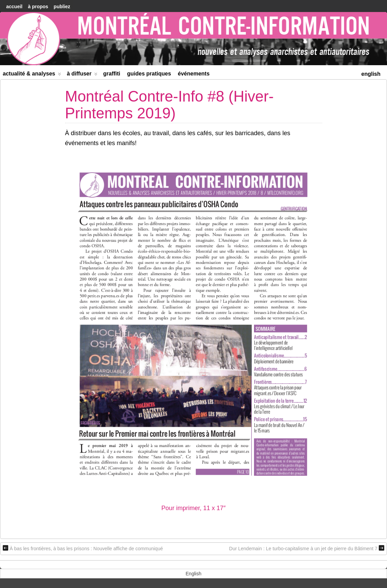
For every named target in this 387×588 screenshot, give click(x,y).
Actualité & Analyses (32, 75)
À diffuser (82, 75)
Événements (194, 74)
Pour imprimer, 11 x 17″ (193, 508)
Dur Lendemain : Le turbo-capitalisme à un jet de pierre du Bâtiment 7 (307, 548)
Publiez (62, 7)
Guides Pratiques (149, 74)
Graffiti (112, 74)
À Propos (38, 7)
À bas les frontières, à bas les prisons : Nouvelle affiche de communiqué (83, 548)
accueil (14, 7)
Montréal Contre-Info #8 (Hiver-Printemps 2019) (170, 104)
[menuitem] (371, 73)
